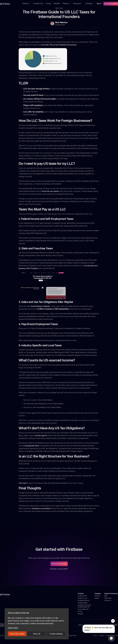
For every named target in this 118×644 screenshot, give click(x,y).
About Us (98, 596)
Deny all (37, 634)
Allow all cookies (17, 634)
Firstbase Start (82, 596)
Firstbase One (38, 4)
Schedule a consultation (41, 509)
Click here (23, 483)
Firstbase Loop (82, 598)
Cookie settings (56, 634)
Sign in (99, 4)
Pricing (48, 4)
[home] (10, 4)
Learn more (13, 628)
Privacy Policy (72, 636)
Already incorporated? (59, 569)
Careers (97, 598)
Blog (106, 596)
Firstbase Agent (83, 603)
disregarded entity (32, 446)
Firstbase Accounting (84, 605)
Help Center (108, 598)
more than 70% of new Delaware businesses (58, 45)
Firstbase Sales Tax (84, 607)
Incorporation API (83, 609)
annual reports (41, 436)
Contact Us (108, 601)
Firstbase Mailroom (84, 601)
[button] (26, 4)
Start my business (111, 4)
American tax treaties (50, 191)
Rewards (57, 4)
